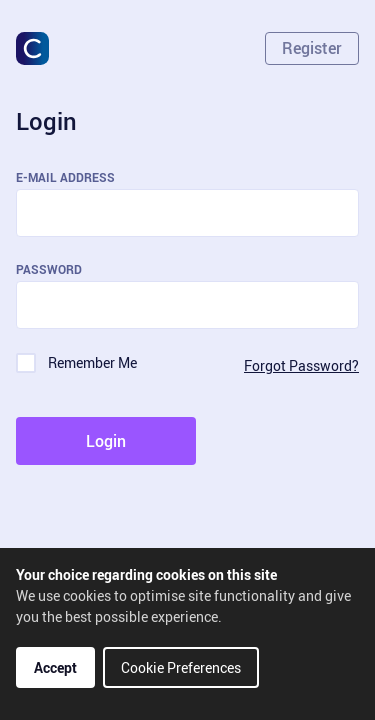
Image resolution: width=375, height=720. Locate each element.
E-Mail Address (65, 177)
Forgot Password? (301, 365)
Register (312, 48)
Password (49, 269)
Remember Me (92, 362)
